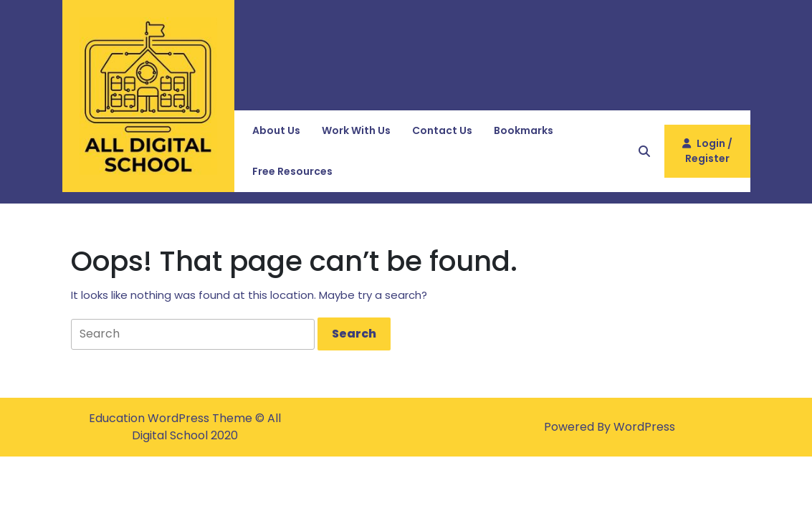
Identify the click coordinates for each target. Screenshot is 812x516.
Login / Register (707, 157)
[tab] (354, 334)
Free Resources (292, 171)
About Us (276, 130)
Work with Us (356, 130)
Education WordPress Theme (172, 418)
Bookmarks (524, 130)
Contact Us (442, 130)
